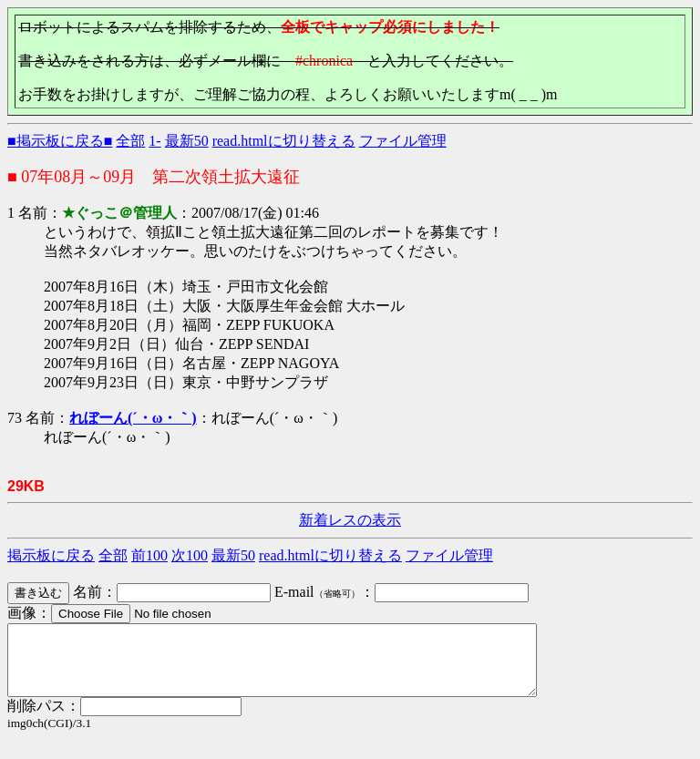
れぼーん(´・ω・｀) (133, 418)
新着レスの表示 (350, 520)
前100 (149, 555)
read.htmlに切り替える (284, 141)
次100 (190, 555)
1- (154, 141)
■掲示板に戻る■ (60, 141)
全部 (130, 141)
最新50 (187, 141)
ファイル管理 (403, 141)
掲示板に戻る (51, 555)
